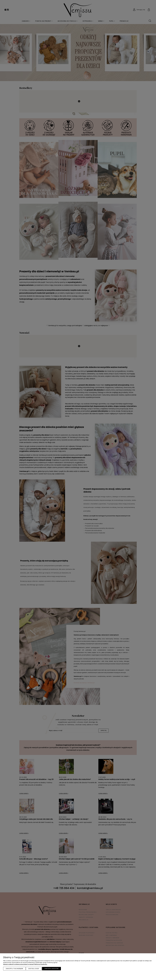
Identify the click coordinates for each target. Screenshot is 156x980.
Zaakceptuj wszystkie (51, 969)
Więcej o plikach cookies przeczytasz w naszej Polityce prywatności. (25, 964)
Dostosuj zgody (34, 969)
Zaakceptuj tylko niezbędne (14, 969)
